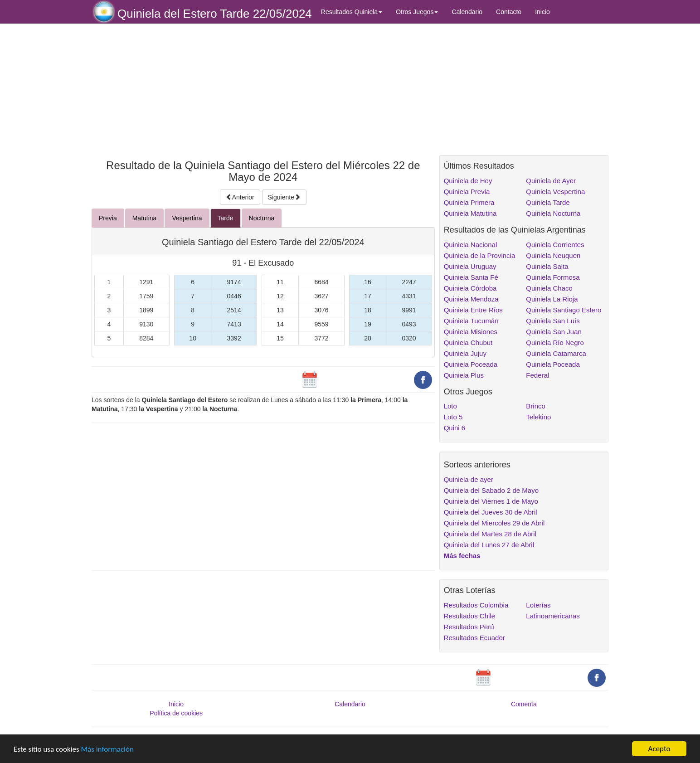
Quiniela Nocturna (553, 213)
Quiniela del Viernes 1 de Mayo (491, 501)
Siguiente (284, 197)
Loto (450, 406)
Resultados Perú (469, 627)
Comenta (524, 704)
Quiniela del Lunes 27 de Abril (489, 545)
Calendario (467, 12)
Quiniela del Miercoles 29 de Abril (494, 523)
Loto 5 (453, 417)
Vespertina (187, 218)
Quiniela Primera (469, 202)
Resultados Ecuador (474, 638)
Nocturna (262, 218)
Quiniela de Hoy (468, 181)
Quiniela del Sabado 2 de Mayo (491, 490)
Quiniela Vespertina (555, 192)
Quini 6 (455, 428)
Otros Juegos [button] (417, 12)
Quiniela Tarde (548, 202)
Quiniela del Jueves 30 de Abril (491, 512)
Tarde (226, 218)
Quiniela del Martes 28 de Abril (490, 534)
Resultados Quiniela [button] (352, 12)
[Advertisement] (263, 89)
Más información (107, 754)
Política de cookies (176, 713)
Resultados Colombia (476, 605)
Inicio (542, 12)
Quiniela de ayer (469, 479)
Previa (108, 218)
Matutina (145, 218)
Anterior (240, 197)
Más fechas (462, 556)
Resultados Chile (469, 616)
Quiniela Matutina (470, 213)
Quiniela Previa (467, 192)
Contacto (509, 12)
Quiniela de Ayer (551, 181)
